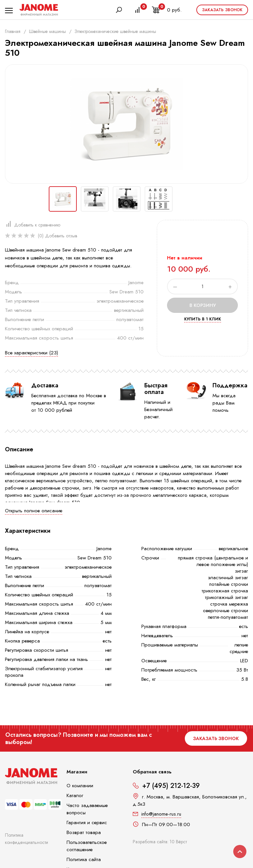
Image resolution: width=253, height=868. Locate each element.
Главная (13, 31)
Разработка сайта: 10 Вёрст (160, 842)
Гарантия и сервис (87, 823)
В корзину (203, 305)
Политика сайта (84, 859)
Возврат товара (84, 832)
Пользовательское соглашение (87, 846)
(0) (41, 236)
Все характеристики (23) (31, 353)
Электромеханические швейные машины (115, 31)
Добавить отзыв (61, 236)
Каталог (75, 795)
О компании (80, 786)
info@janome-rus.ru (161, 814)
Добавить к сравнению (37, 225)
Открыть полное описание (34, 511)
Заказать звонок (222, 10)
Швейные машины (47, 31)
